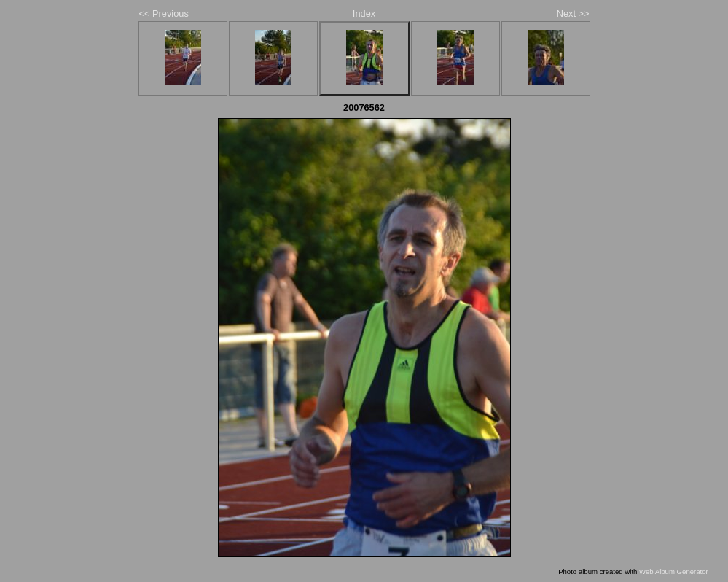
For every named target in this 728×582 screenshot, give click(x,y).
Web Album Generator (674, 571)
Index (364, 13)
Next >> (573, 13)
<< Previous (164, 13)
